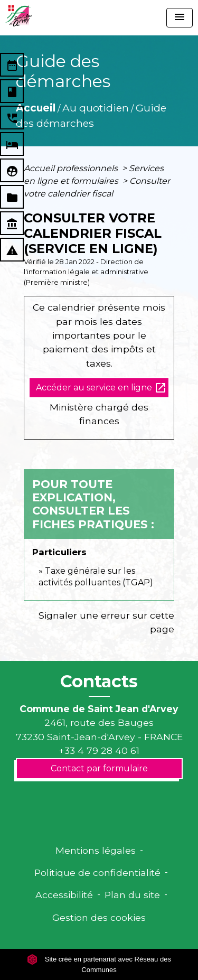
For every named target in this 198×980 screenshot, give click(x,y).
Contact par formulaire (99, 768)
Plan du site (132, 895)
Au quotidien (96, 108)
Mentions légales (96, 850)
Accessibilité (64, 895)
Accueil (36, 108)
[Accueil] (19, 16)
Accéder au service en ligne (101, 388)
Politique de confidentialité (97, 872)
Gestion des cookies (99, 917)
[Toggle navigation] (180, 18)
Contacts (99, 682)
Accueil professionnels (72, 168)
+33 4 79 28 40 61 (99, 750)
